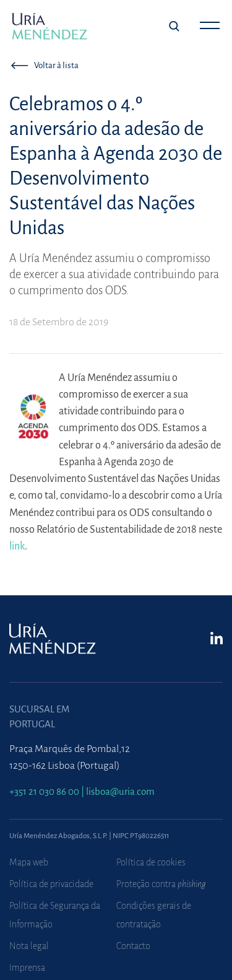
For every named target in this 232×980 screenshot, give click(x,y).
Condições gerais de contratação (154, 915)
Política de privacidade (51, 884)
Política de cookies (151, 862)
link (17, 546)
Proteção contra (161, 884)
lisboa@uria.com (120, 791)
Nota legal (29, 946)
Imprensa (27, 968)
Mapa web (29, 862)
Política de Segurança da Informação (55, 915)
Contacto (133, 946)
